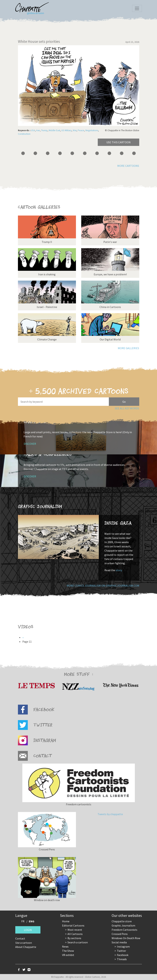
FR (23, 921)
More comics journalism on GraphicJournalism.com (103, 586)
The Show (68, 951)
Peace (81, 130)
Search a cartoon (78, 942)
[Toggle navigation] (137, 8)
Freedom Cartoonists (124, 930)
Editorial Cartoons (73, 925)
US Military (66, 130)
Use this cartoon (118, 142)
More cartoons (128, 166)
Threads (122, 959)
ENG (32, 921)
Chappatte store (122, 921)
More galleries (128, 348)
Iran (38, 130)
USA (33, 130)
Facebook (123, 955)
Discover (30, 444)
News (65, 947)
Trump (44, 130)
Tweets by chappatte (110, 814)
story (119, 570)
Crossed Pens (120, 934)
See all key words (127, 408)
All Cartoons (75, 934)
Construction (24, 134)
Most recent (75, 930)
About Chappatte (26, 947)
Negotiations (92, 130)
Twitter (121, 951)
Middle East (54, 130)
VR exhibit (68, 955)
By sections (74, 938)
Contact (20, 938)
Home (66, 921)
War (75, 130)
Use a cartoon (24, 943)
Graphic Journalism (123, 925)
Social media (119, 942)
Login (28, 930)
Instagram (123, 947)
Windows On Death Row (126, 938)
